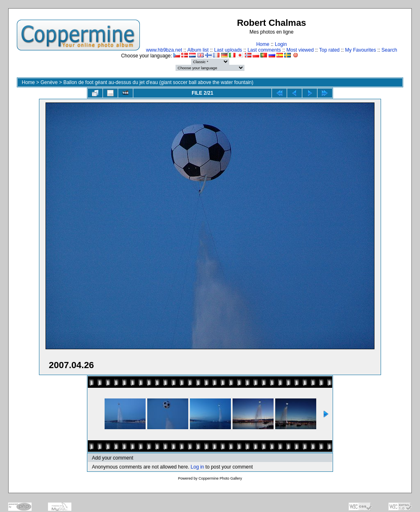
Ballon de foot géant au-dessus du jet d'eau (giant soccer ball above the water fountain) (158, 82)
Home (263, 44)
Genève (49, 82)
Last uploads (228, 50)
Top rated (329, 50)
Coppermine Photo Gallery (220, 478)
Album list (198, 50)
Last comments (264, 50)
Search (389, 50)
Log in (197, 467)
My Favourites (360, 50)
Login (281, 44)
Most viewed (300, 50)
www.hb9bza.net (164, 50)
